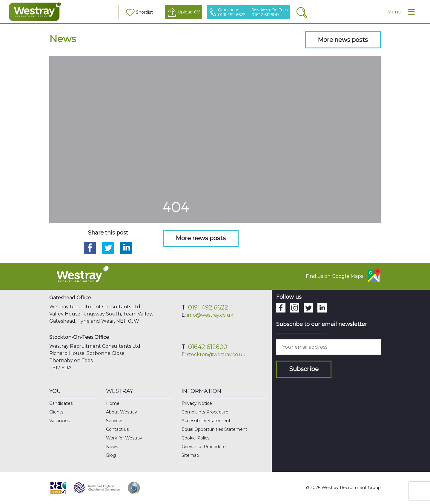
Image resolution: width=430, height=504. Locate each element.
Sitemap (190, 455)
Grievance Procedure (204, 447)
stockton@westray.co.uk (216, 354)
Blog (111, 455)
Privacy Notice (197, 403)
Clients (56, 412)
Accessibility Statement (206, 421)
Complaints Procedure (205, 412)
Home (113, 403)
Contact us (117, 429)
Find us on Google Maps (343, 275)
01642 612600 (208, 347)
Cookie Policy (196, 438)
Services (115, 421)
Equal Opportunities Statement (214, 429)
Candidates (61, 403)
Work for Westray (124, 438)
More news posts (343, 40)
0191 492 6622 (208, 307)
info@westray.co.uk (210, 315)
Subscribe (304, 369)
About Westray (122, 412)
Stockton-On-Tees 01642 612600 (269, 12)
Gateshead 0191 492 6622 (232, 12)
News (112, 447)
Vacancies (60, 421)
